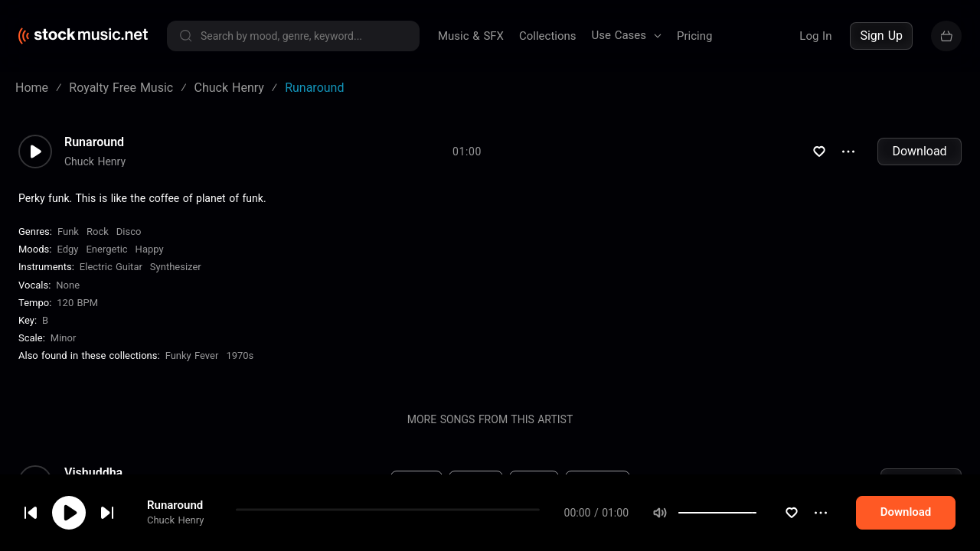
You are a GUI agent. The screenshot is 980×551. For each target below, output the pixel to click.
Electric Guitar (111, 267)
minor (64, 338)
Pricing (694, 36)
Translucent (97, 539)
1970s (240, 355)
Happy (150, 249)
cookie (103, 510)
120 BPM (77, 303)
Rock (98, 231)
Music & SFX (471, 36)
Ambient (416, 481)
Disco (129, 231)
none (68, 285)
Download (919, 151)
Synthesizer (176, 267)
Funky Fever (192, 355)
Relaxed (534, 481)
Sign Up (881, 36)
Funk (68, 231)
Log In (815, 36)
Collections (548, 36)
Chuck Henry (95, 161)
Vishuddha (93, 473)
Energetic (106, 249)
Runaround (94, 142)
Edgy (67, 249)
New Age (476, 481)
